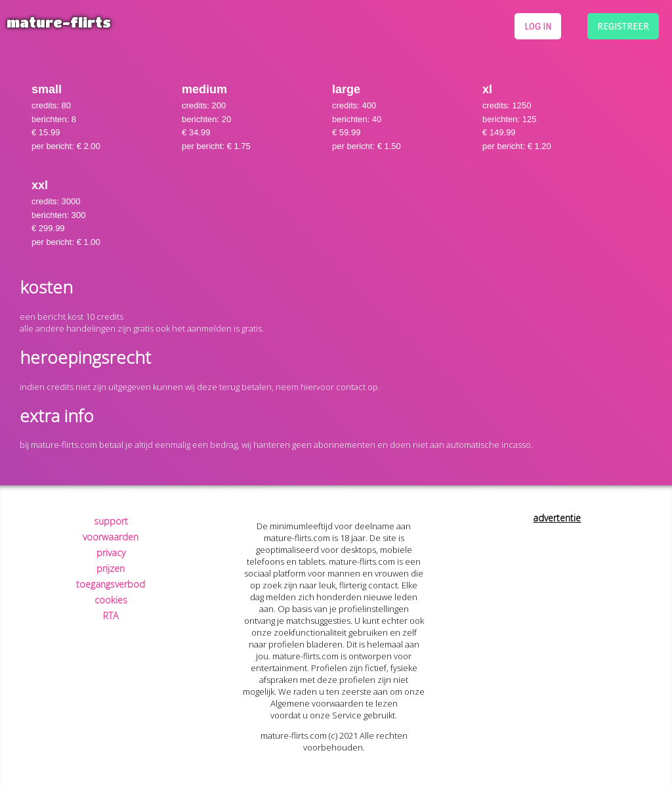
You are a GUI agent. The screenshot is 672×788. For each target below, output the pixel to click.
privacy (111, 553)
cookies (111, 600)
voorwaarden (111, 537)
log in (538, 26)
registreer (623, 26)
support (111, 521)
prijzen (111, 568)
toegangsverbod (111, 584)
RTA (111, 616)
